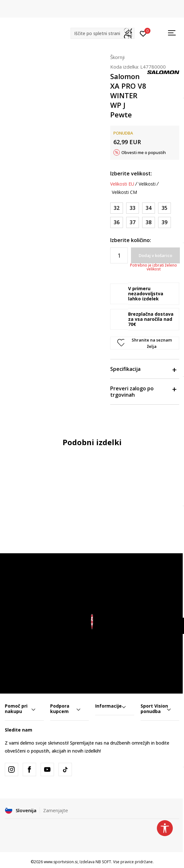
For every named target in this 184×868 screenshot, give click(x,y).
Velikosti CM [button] (124, 192)
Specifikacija (143, 369)
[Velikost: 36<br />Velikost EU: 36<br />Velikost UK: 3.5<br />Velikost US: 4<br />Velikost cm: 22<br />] (117, 222)
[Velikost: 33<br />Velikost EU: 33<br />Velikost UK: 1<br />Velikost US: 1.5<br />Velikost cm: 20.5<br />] (133, 208)
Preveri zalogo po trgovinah (143, 392)
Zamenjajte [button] (56, 810)
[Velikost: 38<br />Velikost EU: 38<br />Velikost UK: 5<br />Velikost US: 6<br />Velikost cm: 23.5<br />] (149, 222)
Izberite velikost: (131, 173)
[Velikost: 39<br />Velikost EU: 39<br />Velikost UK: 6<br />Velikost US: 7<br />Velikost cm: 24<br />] (165, 222)
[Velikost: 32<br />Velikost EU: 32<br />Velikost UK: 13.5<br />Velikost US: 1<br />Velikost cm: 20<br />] (117, 208)
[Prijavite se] (143, 33)
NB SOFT (103, 862)
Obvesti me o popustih (144, 152)
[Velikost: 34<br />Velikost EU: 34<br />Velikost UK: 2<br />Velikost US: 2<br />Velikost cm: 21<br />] (149, 208)
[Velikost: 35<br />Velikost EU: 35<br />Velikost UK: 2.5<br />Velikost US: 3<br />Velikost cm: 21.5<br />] (165, 208)
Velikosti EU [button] (122, 184)
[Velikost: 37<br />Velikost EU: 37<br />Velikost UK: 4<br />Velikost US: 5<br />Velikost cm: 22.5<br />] (133, 222)
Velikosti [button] (147, 184)
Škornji (117, 57)
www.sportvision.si (61, 862)
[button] (103, 33)
